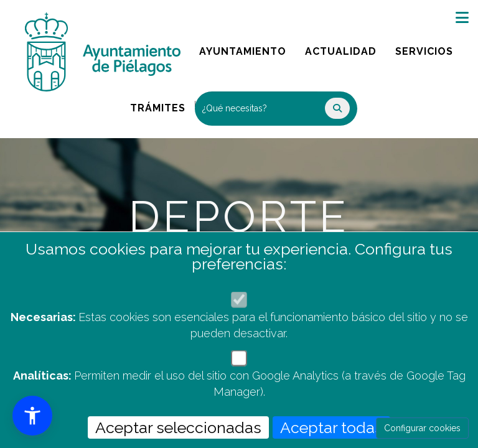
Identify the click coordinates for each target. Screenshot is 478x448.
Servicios (429, 48)
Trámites (162, 105)
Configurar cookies (422, 428)
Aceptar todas (331, 427)
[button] (32, 416)
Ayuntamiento (244, 48)
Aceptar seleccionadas (178, 427)
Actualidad (345, 48)
